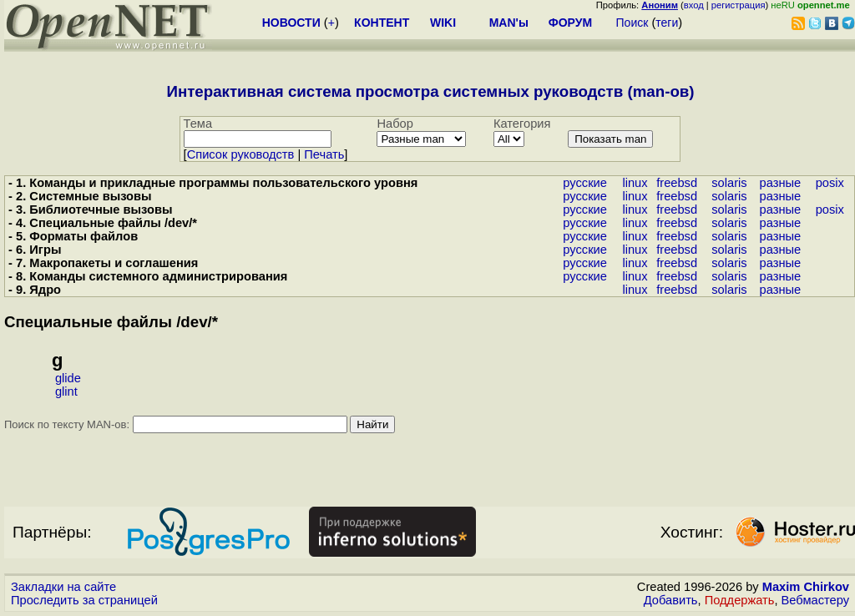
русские (585, 183)
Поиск (632, 23)
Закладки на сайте (63, 587)
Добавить (671, 600)
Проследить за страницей (84, 600)
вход (694, 5)
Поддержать (740, 600)
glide (68, 378)
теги (667, 23)
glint (66, 391)
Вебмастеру (815, 600)
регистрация (739, 5)
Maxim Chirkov (806, 587)
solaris (729, 183)
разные (781, 183)
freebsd (677, 183)
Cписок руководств (241, 154)
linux (635, 183)
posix (830, 183)
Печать (324, 154)
